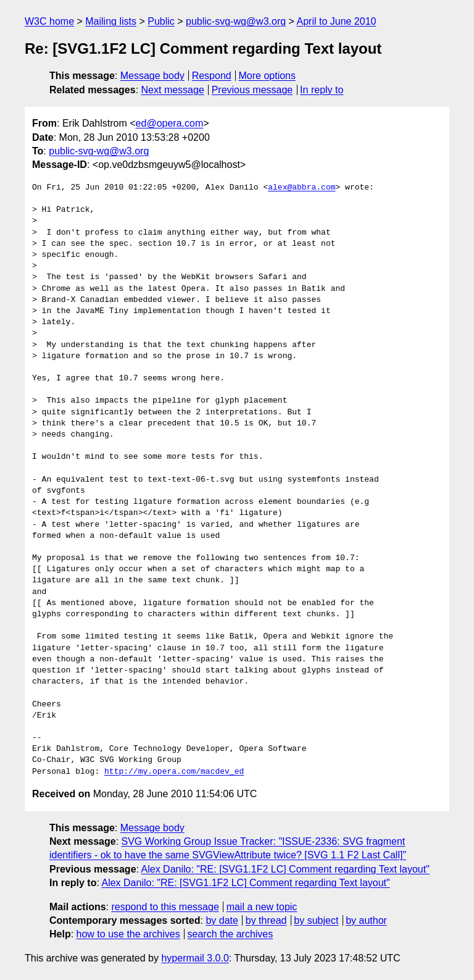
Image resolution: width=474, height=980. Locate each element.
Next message (173, 90)
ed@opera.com (170, 123)
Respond (212, 76)
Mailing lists (111, 21)
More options (268, 76)
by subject (316, 920)
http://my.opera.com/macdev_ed (174, 772)
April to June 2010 (336, 21)
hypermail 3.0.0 (195, 958)
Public (161, 21)
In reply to (322, 90)
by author (366, 920)
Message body (152, 76)
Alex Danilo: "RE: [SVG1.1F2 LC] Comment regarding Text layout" (285, 869)
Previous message (252, 90)
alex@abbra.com (301, 188)
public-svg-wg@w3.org (236, 21)
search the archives (231, 934)
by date (222, 920)
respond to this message (165, 907)
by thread (266, 920)
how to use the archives (128, 934)
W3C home (49, 21)
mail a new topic (262, 907)
